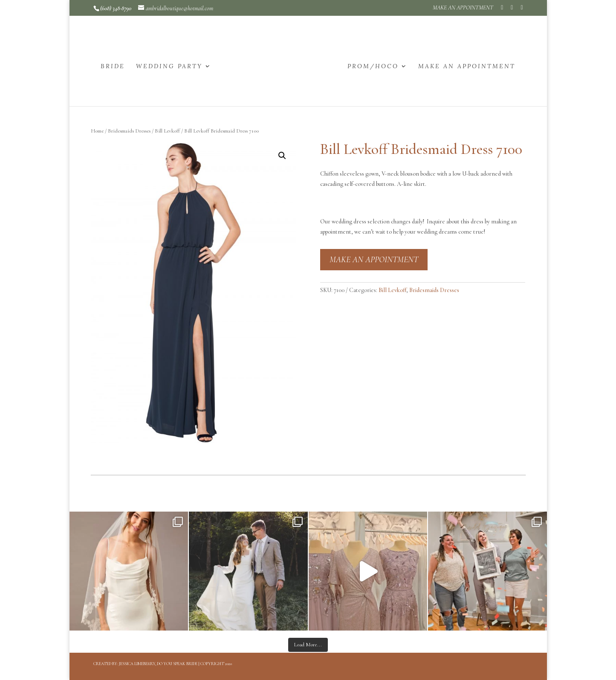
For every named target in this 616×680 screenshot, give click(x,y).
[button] (282, 156)
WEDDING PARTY (169, 67)
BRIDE (113, 67)
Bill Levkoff (167, 131)
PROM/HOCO (373, 67)
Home (97, 131)
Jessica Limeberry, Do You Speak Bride (158, 664)
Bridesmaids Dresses (129, 131)
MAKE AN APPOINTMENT (463, 8)
